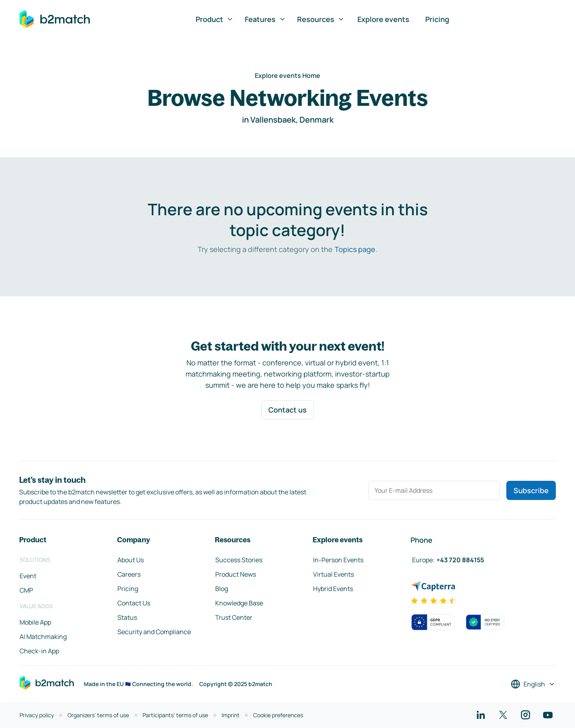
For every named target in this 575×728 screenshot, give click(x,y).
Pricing (437, 19)
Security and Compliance (154, 632)
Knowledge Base (239, 603)
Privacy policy (37, 715)
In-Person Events (338, 560)
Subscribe (531, 490)
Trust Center (234, 617)
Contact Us (134, 603)
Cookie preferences (278, 715)
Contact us (287, 410)
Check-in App (39, 651)
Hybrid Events (333, 589)
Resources (321, 19)
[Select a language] (533, 684)
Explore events (383, 19)
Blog (222, 589)
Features (265, 19)
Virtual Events (333, 574)
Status (127, 617)
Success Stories (239, 560)
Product (215, 19)
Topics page (355, 249)
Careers (129, 574)
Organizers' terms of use (98, 715)
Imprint (231, 715)
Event (28, 576)
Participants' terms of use (175, 715)
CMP (26, 590)
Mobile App (35, 622)
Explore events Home (287, 75)
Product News (236, 574)
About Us (131, 560)
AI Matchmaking (43, 637)
